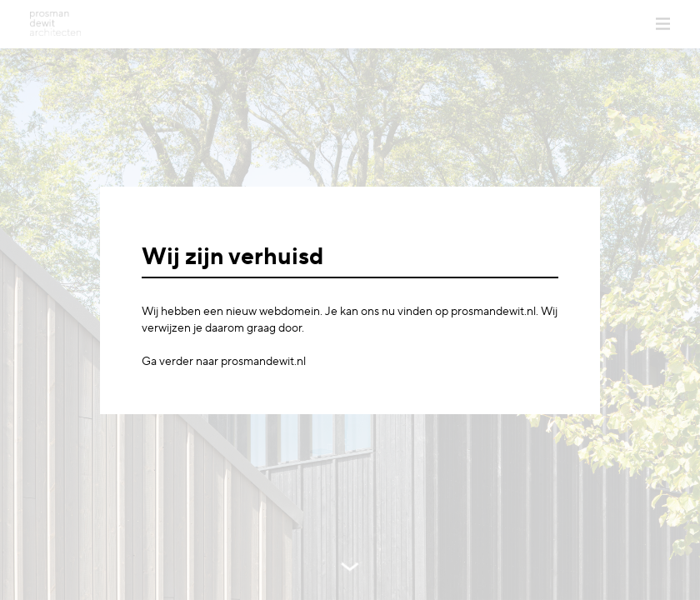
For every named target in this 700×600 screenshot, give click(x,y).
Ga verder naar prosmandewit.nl (224, 362)
